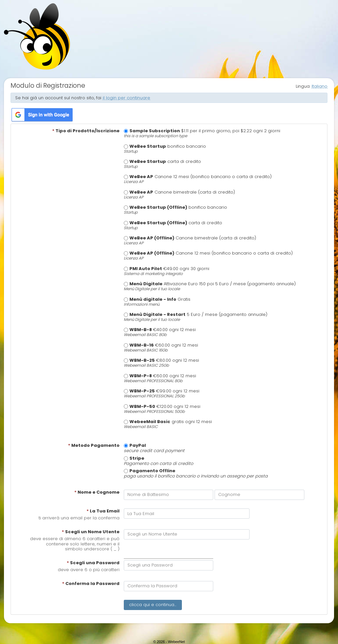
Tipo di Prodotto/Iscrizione (86, 131)
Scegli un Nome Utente (91, 532)
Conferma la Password (91, 584)
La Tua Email (103, 511)
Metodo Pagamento (94, 445)
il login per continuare (126, 98)
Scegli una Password (93, 563)
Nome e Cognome (97, 492)
